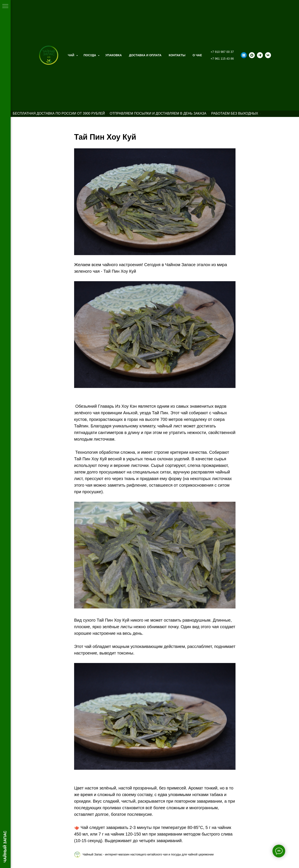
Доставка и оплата (145, 55)
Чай (72, 55)
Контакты (177, 55)
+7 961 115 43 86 (222, 59)
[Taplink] (244, 55)
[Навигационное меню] (5, 6)
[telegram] (260, 55)
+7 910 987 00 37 (222, 52)
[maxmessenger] (252, 55)
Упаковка (114, 55)
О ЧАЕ (197, 55)
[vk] (268, 55)
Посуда (90, 55)
